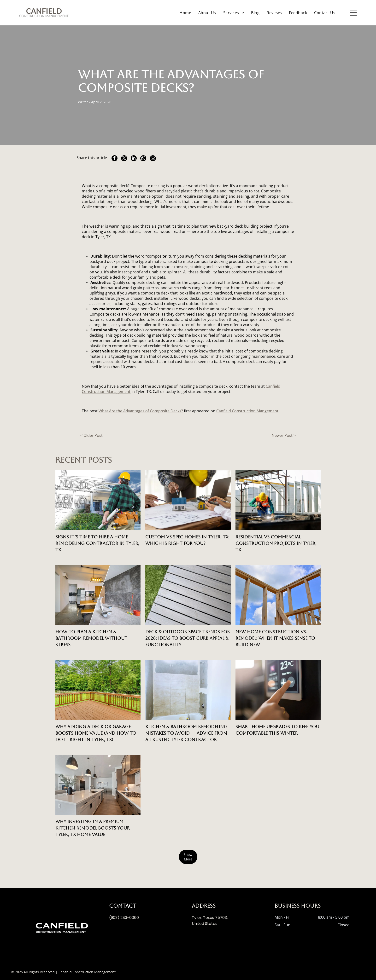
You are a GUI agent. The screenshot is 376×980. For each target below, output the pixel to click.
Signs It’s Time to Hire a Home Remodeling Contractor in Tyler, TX (97, 543)
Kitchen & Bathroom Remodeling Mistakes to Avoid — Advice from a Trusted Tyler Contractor (186, 733)
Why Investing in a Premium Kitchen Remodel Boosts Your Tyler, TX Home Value (93, 828)
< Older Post (91, 435)
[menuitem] (185, 13)
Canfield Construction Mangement (247, 411)
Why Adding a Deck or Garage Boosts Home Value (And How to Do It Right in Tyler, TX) (96, 733)
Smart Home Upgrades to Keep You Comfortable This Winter (277, 730)
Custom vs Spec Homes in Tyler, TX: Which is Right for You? (187, 540)
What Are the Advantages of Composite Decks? (141, 411)
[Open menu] (353, 13)
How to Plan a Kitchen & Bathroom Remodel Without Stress (91, 638)
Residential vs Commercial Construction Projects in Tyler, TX (276, 543)
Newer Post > (284, 435)
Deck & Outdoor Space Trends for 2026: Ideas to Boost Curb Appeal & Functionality (188, 638)
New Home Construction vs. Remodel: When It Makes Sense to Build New (275, 638)
